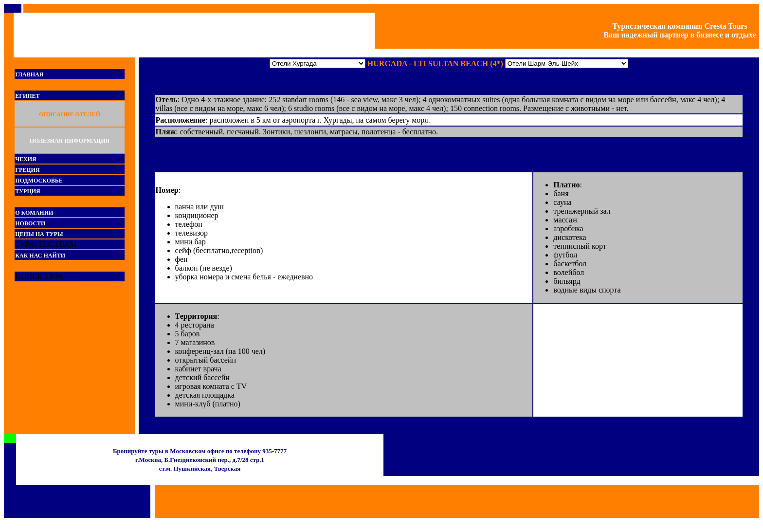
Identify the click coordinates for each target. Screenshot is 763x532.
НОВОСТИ (30, 223)
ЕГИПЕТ (27, 96)
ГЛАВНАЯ (29, 74)
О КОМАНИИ (34, 213)
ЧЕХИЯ (26, 159)
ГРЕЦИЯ (27, 170)
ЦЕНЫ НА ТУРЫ (39, 234)
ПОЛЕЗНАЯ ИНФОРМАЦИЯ (70, 141)
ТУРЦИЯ (27, 191)
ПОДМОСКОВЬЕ (39, 181)
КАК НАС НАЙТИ (40, 256)
